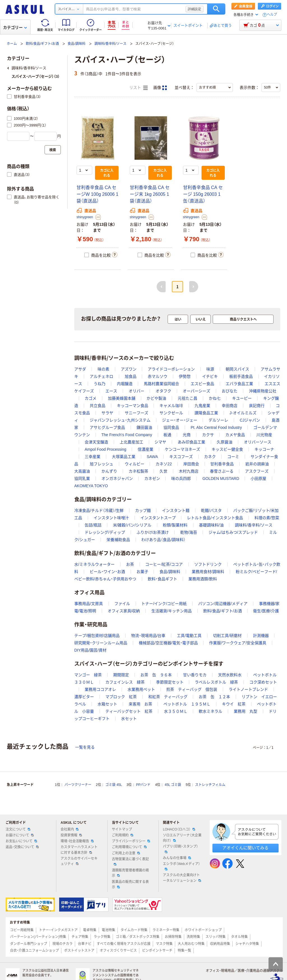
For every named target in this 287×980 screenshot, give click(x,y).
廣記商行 (257, 406)
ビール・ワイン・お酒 (107, 572)
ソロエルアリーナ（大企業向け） (182, 838)
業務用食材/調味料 (208, 572)
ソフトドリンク (208, 564)
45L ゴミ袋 (173, 785)
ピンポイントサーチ (157, 951)
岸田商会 (191, 464)
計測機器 (261, 636)
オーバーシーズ (196, 391)
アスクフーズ (257, 471)
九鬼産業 (202, 406)
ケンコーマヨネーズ (182, 449)
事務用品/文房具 (89, 604)
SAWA (152, 457)
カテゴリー (15, 27)
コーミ (233, 457)
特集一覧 (184, 951)
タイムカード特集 (134, 930)
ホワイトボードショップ (203, 930)
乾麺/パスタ (211, 510)
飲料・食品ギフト (162, 579)
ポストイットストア (79, 951)
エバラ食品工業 (239, 384)
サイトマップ (122, 829)
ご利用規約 (122, 835)
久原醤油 (224, 442)
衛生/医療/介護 (266, 611)
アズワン (129, 369)
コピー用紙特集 (22, 930)
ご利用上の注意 (126, 853)
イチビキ (210, 376)
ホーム (12, 44)
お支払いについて (21, 841)
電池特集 (108, 930)
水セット (129, 719)
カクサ (208, 435)
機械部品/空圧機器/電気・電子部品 (168, 643)
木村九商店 (189, 471)
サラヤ (107, 413)
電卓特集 (90, 930)
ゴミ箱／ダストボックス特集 (138, 937)
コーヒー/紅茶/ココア (164, 564)
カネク (210, 457)
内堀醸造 (125, 384)
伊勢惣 (185, 376)
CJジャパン (250, 420)
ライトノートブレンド (248, 689)
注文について (18, 829)
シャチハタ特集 (247, 944)
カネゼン (152, 479)
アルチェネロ (101, 376)
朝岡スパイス (237, 369)
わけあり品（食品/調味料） (163, 540)
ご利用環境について (129, 847)
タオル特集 (239, 937)
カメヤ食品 (235, 435)
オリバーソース (258, 442)
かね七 (215, 398)
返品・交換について (22, 847)
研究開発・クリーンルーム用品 (101, 643)
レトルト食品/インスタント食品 (215, 518)
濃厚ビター (84, 697)
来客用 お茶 (140, 704)
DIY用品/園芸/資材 (90, 650)
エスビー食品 (202, 384)
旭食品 (131, 376)
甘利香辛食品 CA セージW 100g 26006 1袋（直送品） (97, 194)
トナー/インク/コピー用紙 (164, 604)
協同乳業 (82, 479)
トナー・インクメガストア (58, 930)
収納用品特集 (220, 944)
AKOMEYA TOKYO (91, 486)
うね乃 (99, 384)
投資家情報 (71, 835)
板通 (167, 435)
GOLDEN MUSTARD (221, 479)
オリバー (136, 391)
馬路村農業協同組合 (161, 384)
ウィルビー (135, 464)
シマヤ (160, 442)
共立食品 (98, 406)
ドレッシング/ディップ (105, 532)
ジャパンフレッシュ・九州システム (120, 420)
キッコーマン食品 (133, 406)
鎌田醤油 (144, 427)
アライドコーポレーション (171, 369)
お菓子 (142, 572)
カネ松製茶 (138, 471)
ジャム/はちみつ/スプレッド (233, 532)
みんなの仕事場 (177, 858)
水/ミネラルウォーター (94, 564)
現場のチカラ (63, 944)
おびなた (230, 391)
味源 (210, 369)
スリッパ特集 (216, 937)
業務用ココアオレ (100, 689)
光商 (187, 435)
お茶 (130, 564)
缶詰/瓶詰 (93, 525)
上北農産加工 (131, 442)
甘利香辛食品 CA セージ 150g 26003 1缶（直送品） (203, 194)
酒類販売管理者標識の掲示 (130, 873)
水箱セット (107, 704)
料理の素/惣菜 (267, 518)
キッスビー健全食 (227, 449)
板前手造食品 (241, 376)
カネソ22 (164, 464)
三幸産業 (92, 457)
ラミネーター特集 (166, 930)
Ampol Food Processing (106, 449)
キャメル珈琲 (171, 406)
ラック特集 (102, 937)
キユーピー (242, 398)
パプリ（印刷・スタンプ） (180, 849)
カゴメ (91, 398)
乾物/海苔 (189, 532)
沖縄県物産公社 (263, 391)
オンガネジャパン (117, 479)
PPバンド (143, 785)
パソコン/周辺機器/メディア (223, 604)
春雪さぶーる (222, 471)
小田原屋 (258, 479)
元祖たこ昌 (188, 398)
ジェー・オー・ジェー (180, 420)
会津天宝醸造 (96, 442)
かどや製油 (156, 398)
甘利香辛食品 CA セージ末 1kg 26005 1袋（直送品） (150, 194)
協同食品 (171, 427)
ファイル (122, 604)
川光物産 (264, 435)
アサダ (80, 369)
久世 (163, 471)
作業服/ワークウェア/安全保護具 (238, 643)
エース (111, 391)
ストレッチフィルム (210, 785)
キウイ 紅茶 (234, 704)
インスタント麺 (176, 510)
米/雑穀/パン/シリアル (132, 525)
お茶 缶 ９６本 (156, 675)
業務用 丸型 (246, 711)
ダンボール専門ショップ (29, 944)
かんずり (109, 471)
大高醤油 (82, 471)
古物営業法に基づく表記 (130, 861)
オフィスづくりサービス (118, 951)
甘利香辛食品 (222, 464)
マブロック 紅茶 (121, 697)
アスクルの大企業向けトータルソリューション (182, 878)
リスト (138, 88)
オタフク (163, 391)
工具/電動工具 (189, 636)
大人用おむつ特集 (191, 944)
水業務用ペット (141, 689)
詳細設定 (195, 9)
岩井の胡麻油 (257, 464)
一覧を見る (85, 747)
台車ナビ (85, 944)
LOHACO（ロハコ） (179, 829)
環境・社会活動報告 (77, 841)
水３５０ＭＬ (176, 711)
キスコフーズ (181, 457)
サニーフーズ (136, 413)
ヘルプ (272, 15)
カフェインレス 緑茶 (125, 682)
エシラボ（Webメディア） (181, 866)
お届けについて (20, 835)
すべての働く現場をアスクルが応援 (124, 944)
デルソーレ (218, 420)
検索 (216, 9)
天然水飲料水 (230, 675)
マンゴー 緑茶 (88, 675)
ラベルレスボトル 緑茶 (216, 682)
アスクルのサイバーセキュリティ (79, 861)
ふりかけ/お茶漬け (153, 532)
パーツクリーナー (78, 785)
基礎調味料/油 (211, 525)
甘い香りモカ (195, 675)
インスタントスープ (158, 518)
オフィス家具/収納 (124, 611)
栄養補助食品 (118, 540)
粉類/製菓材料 (175, 525)
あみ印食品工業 (191, 442)
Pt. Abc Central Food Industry (216, 427)
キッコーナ (264, 449)
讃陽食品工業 (206, 413)
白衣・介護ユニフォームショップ (34, 951)
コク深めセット (263, 682)
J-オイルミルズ (243, 413)
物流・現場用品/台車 (148, 636)
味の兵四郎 (181, 479)
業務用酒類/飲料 (203, 579)
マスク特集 (164, 944)
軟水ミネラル (210, 711)
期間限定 (121, 675)
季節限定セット (170, 682)
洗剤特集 (193, 937)
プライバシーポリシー (131, 841)
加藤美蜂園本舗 (122, 398)
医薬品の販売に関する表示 (130, 884)
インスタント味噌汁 (111, 518)
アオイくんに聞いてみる (245, 848)
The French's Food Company (127, 435)
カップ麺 (143, 510)
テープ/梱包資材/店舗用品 (97, 636)
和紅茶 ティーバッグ (168, 697)
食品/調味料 (76, 44)
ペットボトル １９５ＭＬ (187, 704)
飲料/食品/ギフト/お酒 (42, 44)
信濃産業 (145, 449)
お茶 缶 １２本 (214, 697)
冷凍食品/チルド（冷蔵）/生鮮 (99, 510)
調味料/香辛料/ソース (111, 44)
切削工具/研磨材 (227, 636)
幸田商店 (230, 406)
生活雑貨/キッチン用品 (172, 611)
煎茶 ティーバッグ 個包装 (192, 689)
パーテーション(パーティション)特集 (38, 937)
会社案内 (70, 829)
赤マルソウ (158, 376)
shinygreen (85, 217)
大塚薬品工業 (124, 457)
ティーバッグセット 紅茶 (129, 711)
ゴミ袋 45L (114, 785)
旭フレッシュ (101, 464)
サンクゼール (171, 413)
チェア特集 (80, 937)
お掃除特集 (173, 937)
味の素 (103, 369)
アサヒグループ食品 (107, 427)
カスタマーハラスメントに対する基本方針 (79, 850)
